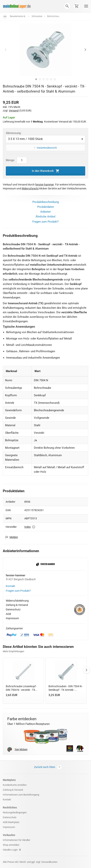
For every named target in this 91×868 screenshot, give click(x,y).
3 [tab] (44, 79)
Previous (6, 50)
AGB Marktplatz (11, 822)
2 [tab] (40, 79)
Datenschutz (13, 609)
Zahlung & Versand (17, 605)
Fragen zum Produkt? (45, 222)
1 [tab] (36, 79)
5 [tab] (51, 79)
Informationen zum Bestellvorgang (21, 795)
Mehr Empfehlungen (13, 651)
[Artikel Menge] (22, 160)
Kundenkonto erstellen (15, 785)
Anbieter (45, 212)
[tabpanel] (45, 50)
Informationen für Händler (16, 840)
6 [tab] (55, 79)
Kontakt (10, 586)
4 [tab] (47, 79)
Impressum (12, 618)
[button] (67, 6)
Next (85, 50)
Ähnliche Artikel (45, 217)
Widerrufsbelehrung (17, 601)
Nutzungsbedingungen (15, 812)
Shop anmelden (11, 845)
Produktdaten (46, 207)
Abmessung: (14, 133)
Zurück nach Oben (48, 767)
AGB (8, 614)
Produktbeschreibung (46, 202)
